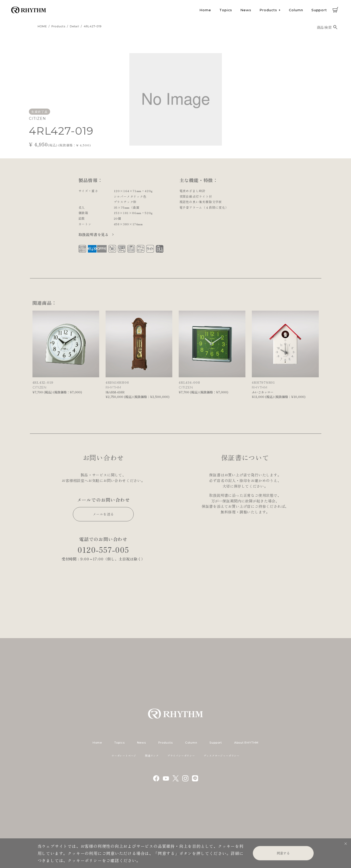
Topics (226, 10)
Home (205, 10)
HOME (42, 26)
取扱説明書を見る (94, 234)
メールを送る (103, 514)
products (58, 26)
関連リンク (152, 755)
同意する (283, 853)
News (246, 10)
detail (74, 26)
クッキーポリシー (85, 860)
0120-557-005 (103, 550)
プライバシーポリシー (181, 755)
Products (268, 10)
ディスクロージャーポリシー (222, 755)
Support (319, 10)
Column (296, 10)
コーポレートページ (124, 755)
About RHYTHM (246, 743)
